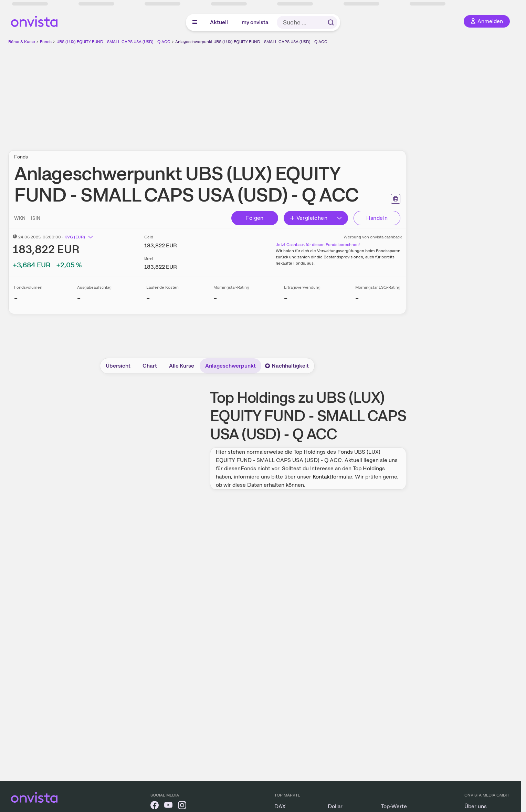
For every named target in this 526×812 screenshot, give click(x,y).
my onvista (255, 22)
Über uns (476, 806)
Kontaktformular (332, 477)
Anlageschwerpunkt (230, 366)
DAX (280, 806)
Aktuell (219, 22)
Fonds (46, 42)
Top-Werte (394, 806)
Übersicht (118, 366)
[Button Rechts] (340, 218)
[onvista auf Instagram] (182, 806)
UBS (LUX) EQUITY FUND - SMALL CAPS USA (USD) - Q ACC (113, 42)
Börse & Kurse (22, 42)
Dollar (335, 806)
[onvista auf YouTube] (168, 806)
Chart (150, 366)
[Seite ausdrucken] (396, 199)
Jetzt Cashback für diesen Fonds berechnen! (318, 245)
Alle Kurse (182, 366)
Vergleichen (308, 218)
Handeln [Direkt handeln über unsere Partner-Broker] (377, 218)
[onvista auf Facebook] (155, 806)
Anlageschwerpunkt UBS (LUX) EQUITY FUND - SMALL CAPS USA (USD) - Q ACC (251, 42)
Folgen (254, 218)
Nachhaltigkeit (287, 366)
